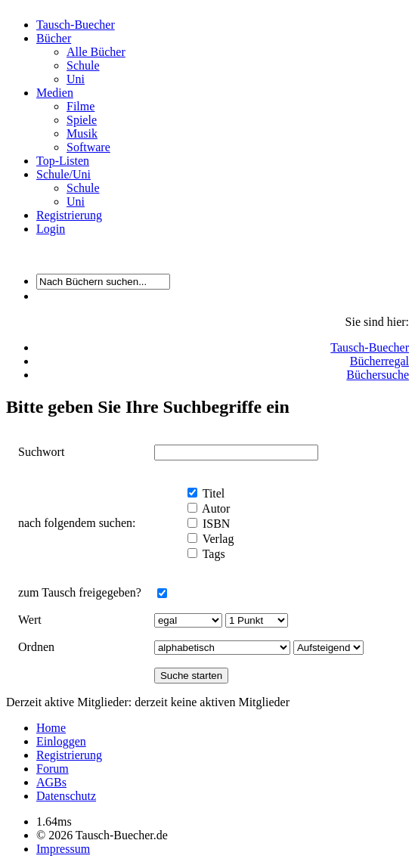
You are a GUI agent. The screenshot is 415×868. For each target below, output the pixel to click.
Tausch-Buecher (76, 25)
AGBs (51, 782)
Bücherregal (379, 361)
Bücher (54, 38)
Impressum (63, 849)
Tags (212, 554)
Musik (82, 133)
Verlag (217, 539)
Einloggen (61, 741)
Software (88, 147)
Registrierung (69, 215)
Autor (215, 508)
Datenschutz (66, 796)
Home (51, 728)
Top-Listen (63, 161)
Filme (81, 106)
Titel (212, 493)
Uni (76, 79)
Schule (83, 65)
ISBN (215, 524)
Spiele (82, 120)
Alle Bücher (96, 52)
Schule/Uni (63, 174)
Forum (53, 769)
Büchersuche (378, 375)
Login (51, 229)
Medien (55, 93)
